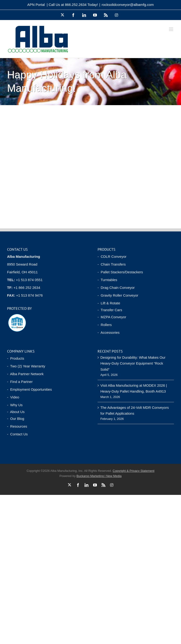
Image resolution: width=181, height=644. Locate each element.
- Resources (17, 426)
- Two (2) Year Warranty (26, 366)
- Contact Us (17, 434)
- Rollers (105, 325)
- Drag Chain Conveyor (116, 288)
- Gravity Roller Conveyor (118, 295)
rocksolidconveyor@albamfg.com (128, 5)
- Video (13, 397)
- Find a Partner (20, 382)
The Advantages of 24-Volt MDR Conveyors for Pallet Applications (135, 410)
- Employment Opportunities (29, 389)
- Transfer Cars (110, 310)
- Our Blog (16, 419)
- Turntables (107, 280)
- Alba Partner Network (25, 374)
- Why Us (15, 405)
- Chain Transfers (112, 264)
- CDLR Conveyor (112, 256)
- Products (16, 358)
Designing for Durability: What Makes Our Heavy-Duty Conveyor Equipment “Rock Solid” (133, 363)
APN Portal (36, 5)
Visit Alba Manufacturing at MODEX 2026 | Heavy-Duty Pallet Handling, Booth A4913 (134, 388)
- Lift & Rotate (109, 303)
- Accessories (109, 332)
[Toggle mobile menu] (171, 29)
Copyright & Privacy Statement (134, 471)
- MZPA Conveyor (112, 317)
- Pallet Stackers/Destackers (120, 272)
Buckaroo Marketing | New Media (99, 476)
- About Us (16, 412)
